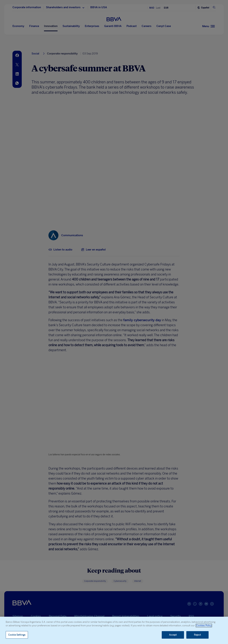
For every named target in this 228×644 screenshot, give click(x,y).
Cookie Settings (17, 635)
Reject (197, 635)
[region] (114, 630)
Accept (173, 635)
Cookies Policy (204, 626)
